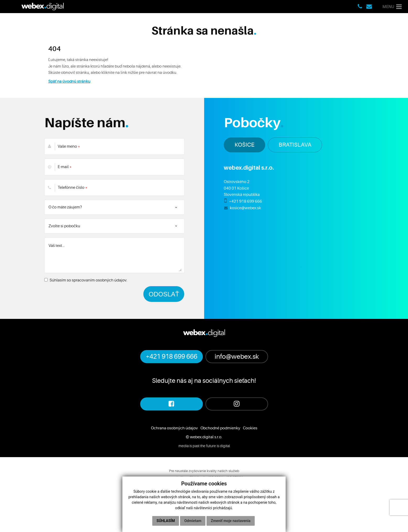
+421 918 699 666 (246, 201)
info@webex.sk (237, 357)
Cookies (250, 428)
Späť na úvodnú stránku (69, 81)
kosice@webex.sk (245, 208)
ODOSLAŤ (164, 294)
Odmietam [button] (193, 521)
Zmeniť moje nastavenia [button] (230, 521)
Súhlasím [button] (166, 521)
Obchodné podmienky (220, 428)
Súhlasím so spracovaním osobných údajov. (86, 280)
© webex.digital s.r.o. (204, 437)
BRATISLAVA (295, 145)
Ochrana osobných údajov (174, 428)
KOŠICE (244, 145)
